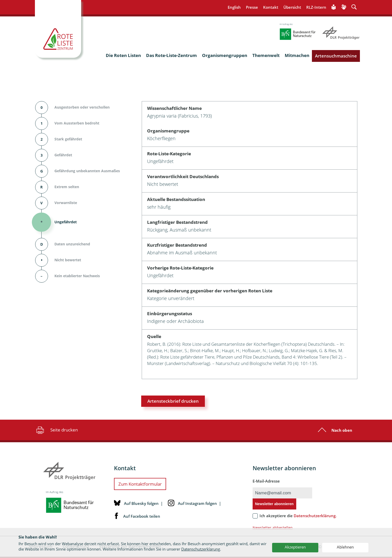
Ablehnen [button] (345, 547)
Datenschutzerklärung (201, 549)
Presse (252, 7)
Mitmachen (297, 55)
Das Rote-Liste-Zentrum (171, 55)
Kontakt (271, 7)
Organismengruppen (225, 55)
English (234, 7)
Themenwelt (266, 55)
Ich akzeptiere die (298, 516)
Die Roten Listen (123, 55)
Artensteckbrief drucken (173, 401)
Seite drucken (56, 430)
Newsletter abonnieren (274, 504)
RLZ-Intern (316, 7)
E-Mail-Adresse (266, 481)
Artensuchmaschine (336, 56)
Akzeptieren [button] (295, 547)
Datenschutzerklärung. (315, 516)
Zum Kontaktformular (140, 484)
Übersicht (292, 7)
